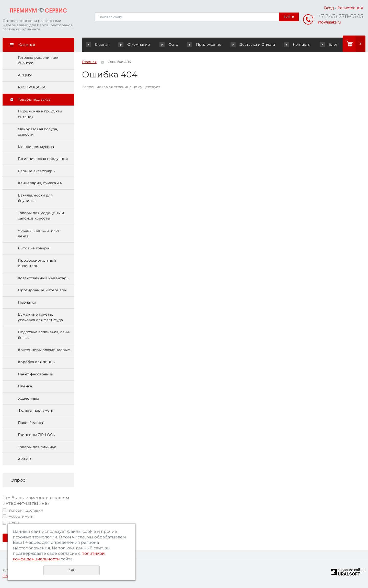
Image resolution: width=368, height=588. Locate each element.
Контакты (288, 44)
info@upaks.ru (329, 22)
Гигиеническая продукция (43, 159)
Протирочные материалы (42, 290)
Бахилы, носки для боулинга (35, 198)
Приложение (210, 44)
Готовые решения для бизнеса (39, 60)
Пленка (25, 386)
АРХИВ (24, 459)
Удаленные (28, 398)
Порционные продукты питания (40, 114)
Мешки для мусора (36, 147)
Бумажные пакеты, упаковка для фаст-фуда (40, 317)
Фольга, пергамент (36, 411)
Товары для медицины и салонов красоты (41, 216)
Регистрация (350, 8)
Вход (329, 8)
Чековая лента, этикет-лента (39, 233)
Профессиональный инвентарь (37, 263)
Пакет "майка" (31, 423)
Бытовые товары (34, 248)
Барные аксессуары (37, 171)
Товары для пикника (37, 447)
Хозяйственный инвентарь (43, 278)
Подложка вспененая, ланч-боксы (44, 335)
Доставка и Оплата (251, 44)
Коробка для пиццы (37, 362)
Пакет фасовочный (36, 374)
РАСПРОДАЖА (32, 87)
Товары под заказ (34, 99)
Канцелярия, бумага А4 (40, 183)
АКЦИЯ (25, 75)
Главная (99, 44)
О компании (137, 44)
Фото (166, 44)
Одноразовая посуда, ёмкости (38, 132)
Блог (320, 44)
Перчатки (27, 302)
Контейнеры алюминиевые (44, 350)
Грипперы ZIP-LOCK (37, 435)
